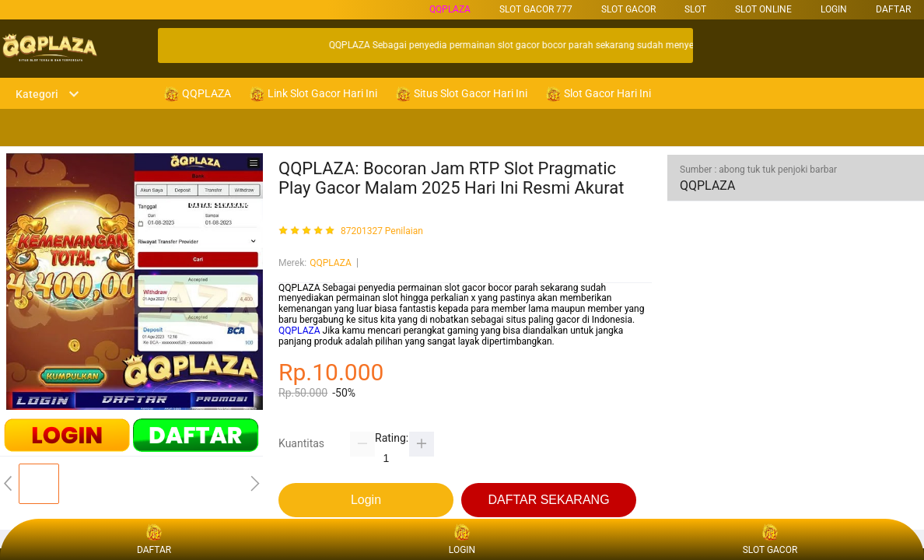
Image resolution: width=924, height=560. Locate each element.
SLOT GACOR (628, 9)
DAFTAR (893, 9)
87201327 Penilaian (382, 231)
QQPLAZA (450, 9)
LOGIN (834, 9)
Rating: (392, 438)
